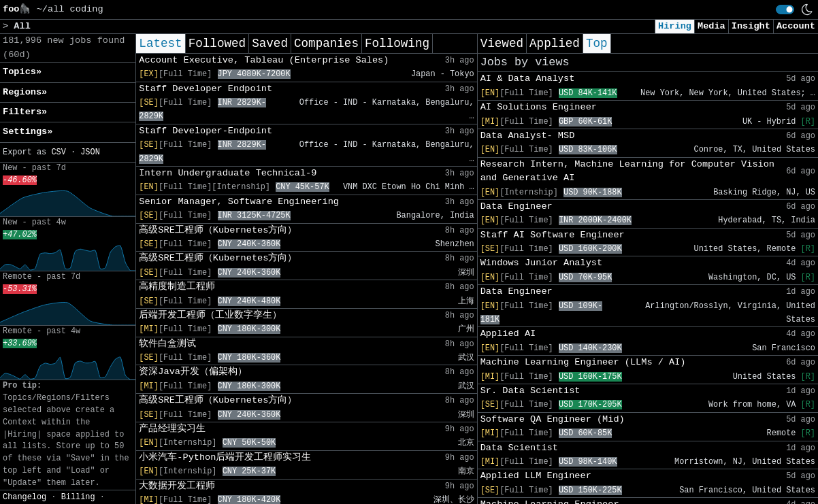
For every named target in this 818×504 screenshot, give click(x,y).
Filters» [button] (25, 112)
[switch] (785, 10)
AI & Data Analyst (528, 79)
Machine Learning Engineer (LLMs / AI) (583, 362)
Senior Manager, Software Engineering (239, 202)
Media (711, 26)
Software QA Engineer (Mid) (553, 419)
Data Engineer (517, 206)
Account (796, 26)
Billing (78, 497)
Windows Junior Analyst (541, 263)
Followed (217, 44)
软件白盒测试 (167, 344)
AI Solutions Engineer (539, 107)
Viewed (502, 44)
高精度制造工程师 (177, 287)
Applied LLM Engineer (536, 476)
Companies (326, 44)
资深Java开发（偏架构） (193, 372)
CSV (58, 152)
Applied (555, 44)
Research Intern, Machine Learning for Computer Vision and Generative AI (627, 171)
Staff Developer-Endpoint (206, 131)
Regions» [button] (25, 92)
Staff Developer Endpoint (206, 89)
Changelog (24, 497)
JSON (90, 152)
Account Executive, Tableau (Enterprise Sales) (264, 60)
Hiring (675, 26)
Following (397, 44)
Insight (751, 26)
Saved (270, 44)
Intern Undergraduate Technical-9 (228, 173)
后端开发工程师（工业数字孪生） (210, 315)
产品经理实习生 (172, 429)
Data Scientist (519, 448)
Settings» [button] (28, 132)
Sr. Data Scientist (530, 391)
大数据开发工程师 (177, 486)
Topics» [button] (22, 72)
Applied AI (508, 334)
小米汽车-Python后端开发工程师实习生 (225, 457)
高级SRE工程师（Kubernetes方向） (218, 230)
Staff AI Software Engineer (553, 235)
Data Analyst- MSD (528, 136)
